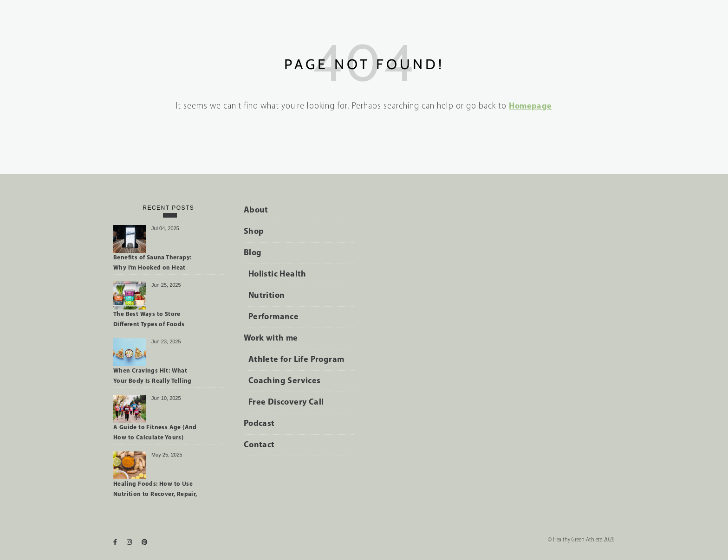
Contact (259, 445)
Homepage (530, 106)
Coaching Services (285, 381)
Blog (253, 253)
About (256, 210)
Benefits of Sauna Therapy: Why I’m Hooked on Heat (152, 263)
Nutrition (267, 296)
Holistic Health (277, 274)
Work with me (271, 338)
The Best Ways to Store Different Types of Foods (149, 319)
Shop (254, 232)
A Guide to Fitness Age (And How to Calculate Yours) (155, 433)
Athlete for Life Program (296, 360)
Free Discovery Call (286, 402)
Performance (273, 317)
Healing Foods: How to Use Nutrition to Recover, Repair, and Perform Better (155, 491)
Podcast (259, 424)
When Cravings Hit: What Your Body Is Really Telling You (153, 378)
